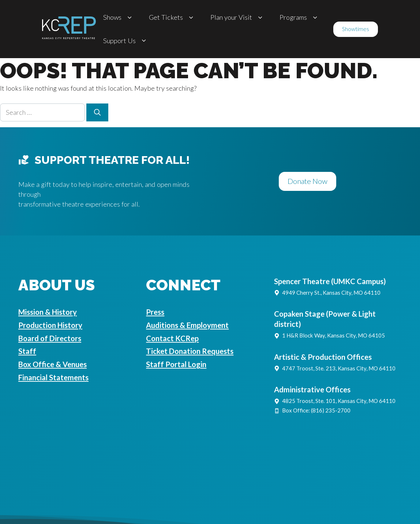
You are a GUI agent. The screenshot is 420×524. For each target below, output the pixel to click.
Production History (50, 325)
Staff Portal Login (176, 364)
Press (155, 312)
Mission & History (48, 312)
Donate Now (307, 181)
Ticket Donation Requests (190, 351)
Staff (27, 351)
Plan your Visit (238, 17)
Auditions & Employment (187, 325)
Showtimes (356, 29)
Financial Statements (53, 377)
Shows (119, 17)
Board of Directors (50, 338)
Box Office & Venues (52, 364)
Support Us (126, 41)
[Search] (97, 112)
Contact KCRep (172, 338)
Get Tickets (172, 17)
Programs (300, 17)
